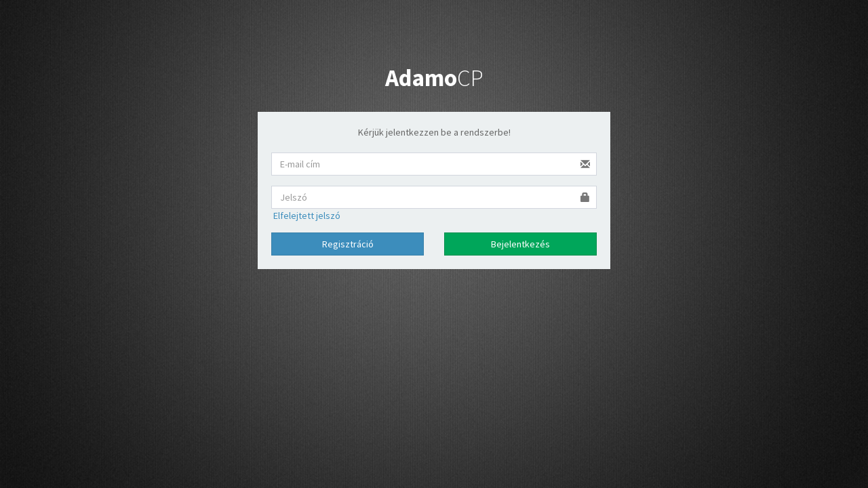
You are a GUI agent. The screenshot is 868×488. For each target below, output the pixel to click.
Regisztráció (348, 244)
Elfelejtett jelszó (306, 216)
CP (434, 78)
